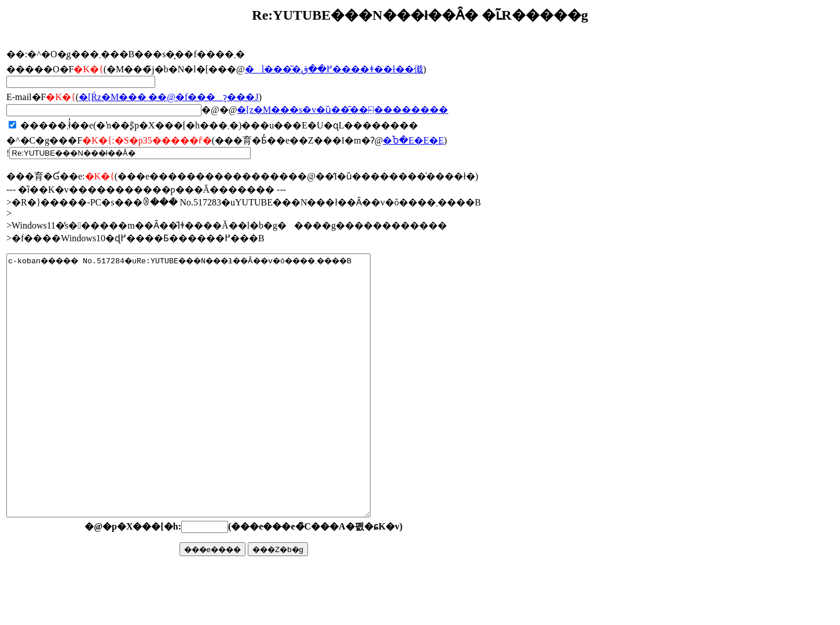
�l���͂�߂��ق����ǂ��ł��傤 (334, 69)
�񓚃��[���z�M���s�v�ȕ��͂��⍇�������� (342, 110)
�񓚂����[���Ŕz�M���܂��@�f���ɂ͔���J (169, 97)
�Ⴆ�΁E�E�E (413, 140)
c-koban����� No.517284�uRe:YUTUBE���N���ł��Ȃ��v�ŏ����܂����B (210, 411)
